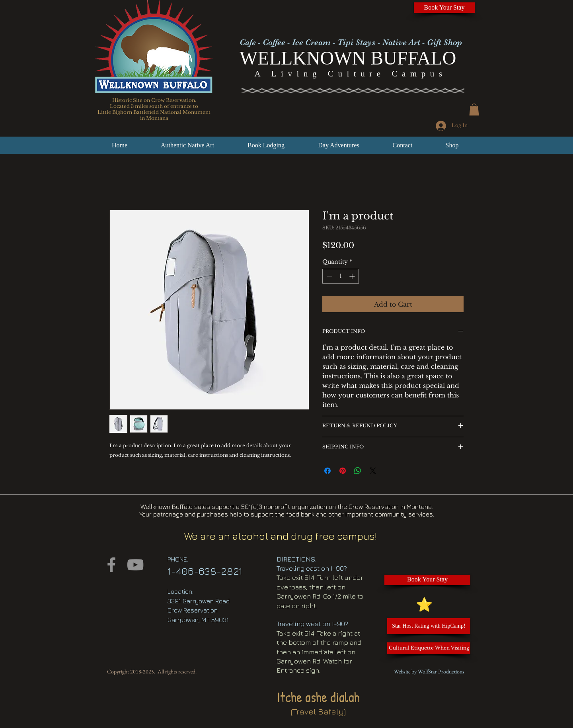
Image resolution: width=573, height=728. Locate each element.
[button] (474, 110)
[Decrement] (328, 276)
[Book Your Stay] (444, 8)
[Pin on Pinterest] (343, 471)
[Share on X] (373, 471)
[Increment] (353, 276)
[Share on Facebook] (327, 471)
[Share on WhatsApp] (358, 471)
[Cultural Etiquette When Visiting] (429, 648)
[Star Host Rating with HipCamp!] (429, 626)
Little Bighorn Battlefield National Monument (154, 112)
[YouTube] (135, 565)
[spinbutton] (341, 276)
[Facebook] (111, 565)
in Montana (154, 118)
